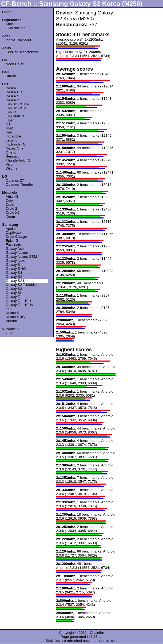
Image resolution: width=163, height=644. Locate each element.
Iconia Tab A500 (18, 40)
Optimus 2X (15, 180)
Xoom (10, 216)
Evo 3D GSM (16, 108)
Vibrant (11, 321)
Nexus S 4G (15, 317)
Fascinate (13, 245)
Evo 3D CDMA (17, 104)
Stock (10, 24)
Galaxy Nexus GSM (21, 257)
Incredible (13, 136)
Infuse (10, 309)
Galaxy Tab (14, 297)
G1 (8, 124)
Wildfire (11, 168)
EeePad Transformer (22, 52)
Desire (11, 88)
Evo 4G (11, 112)
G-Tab (10, 333)
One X (11, 152)
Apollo (11, 229)
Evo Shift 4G (16, 116)
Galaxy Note (15, 261)
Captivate (13, 233)
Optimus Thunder (19, 184)
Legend (11, 140)
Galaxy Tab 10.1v (19, 305)
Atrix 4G (12, 196)
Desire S (12, 96)
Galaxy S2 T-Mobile (21, 285)
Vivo (9, 164)
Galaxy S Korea (18, 273)
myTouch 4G (16, 144)
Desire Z (12, 100)
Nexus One (15, 148)
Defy (9, 200)
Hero (9, 132)
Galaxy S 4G (16, 269)
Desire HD (14, 92)
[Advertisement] (140, 90)
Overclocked (15, 28)
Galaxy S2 (14, 277)
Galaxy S (13, 265)
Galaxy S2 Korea (19, 281)
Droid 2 (11, 208)
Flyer (10, 120)
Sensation (13, 156)
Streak (11, 76)
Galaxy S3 (14, 289)
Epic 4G (12, 241)
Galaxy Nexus (17, 253)
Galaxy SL (14, 293)
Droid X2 (13, 212)
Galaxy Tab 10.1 (18, 301)
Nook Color (15, 64)
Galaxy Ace (15, 249)
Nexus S (12, 313)
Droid (10, 204)
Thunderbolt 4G (18, 160)
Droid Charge (16, 237)
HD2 (9, 128)
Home (7, 12)
